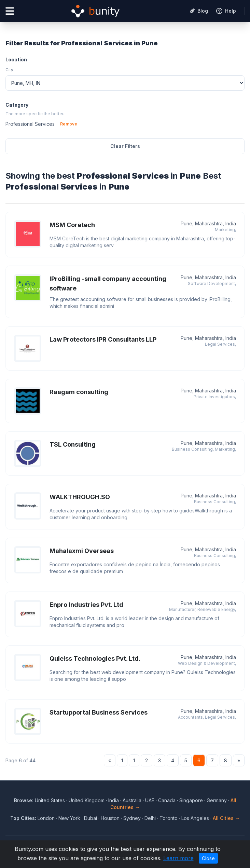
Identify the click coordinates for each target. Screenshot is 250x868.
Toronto (169, 818)
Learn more (178, 858)
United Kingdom (87, 800)
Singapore (191, 800)
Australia (132, 800)
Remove (69, 124)
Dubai (91, 818)
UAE (150, 800)
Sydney (132, 818)
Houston (110, 818)
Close (208, 858)
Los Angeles (195, 818)
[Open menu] (10, 11)
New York (69, 818)
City (9, 70)
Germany (217, 800)
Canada (167, 800)
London (46, 818)
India (114, 800)
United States (50, 800)
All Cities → (226, 818)
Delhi (150, 818)
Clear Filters (125, 146)
